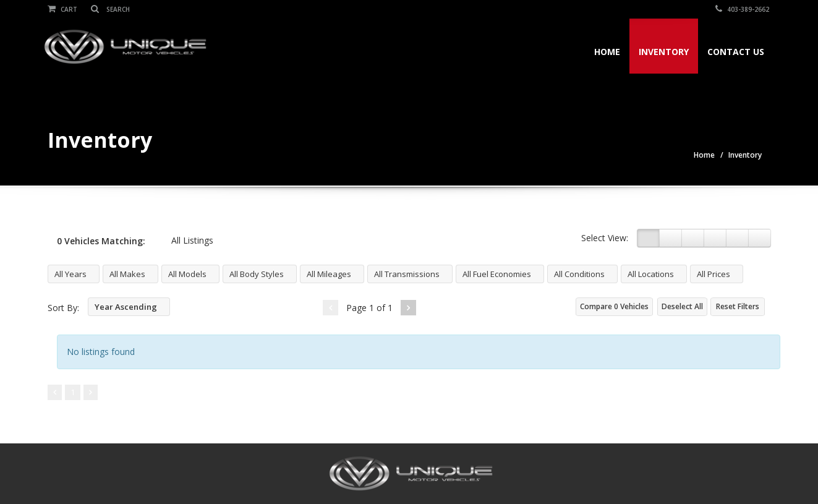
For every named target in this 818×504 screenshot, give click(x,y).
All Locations (651, 274)
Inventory (661, 52)
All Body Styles (257, 274)
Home (605, 52)
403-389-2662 (744, 9)
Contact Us (733, 52)
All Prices (714, 274)
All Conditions (579, 274)
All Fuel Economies (497, 274)
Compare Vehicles (614, 306)
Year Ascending (126, 307)
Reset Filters (738, 306)
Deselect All (682, 306)
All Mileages (329, 274)
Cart (62, 9)
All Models (187, 274)
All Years (70, 274)
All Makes (127, 274)
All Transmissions (407, 274)
